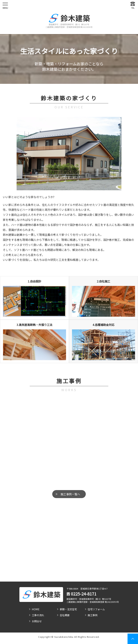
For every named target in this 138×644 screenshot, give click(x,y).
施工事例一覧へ (70, 494)
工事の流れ (38, 615)
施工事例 (93, 615)
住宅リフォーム (96, 609)
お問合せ (37, 621)
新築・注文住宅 (68, 609)
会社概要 (65, 615)
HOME (36, 609)
